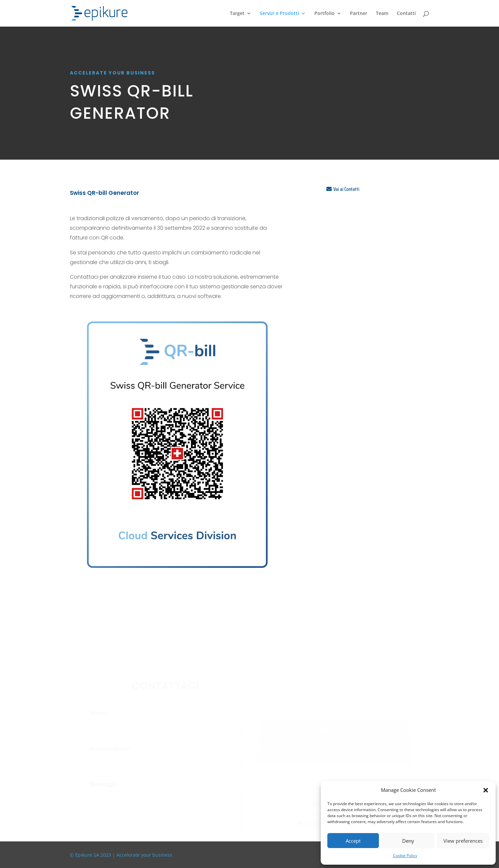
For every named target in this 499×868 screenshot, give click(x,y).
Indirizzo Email (112, 750)
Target (237, 14)
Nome (100, 714)
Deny (408, 841)
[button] (486, 790)
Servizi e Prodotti (279, 14)
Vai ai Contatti (346, 189)
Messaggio (104, 785)
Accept (353, 841)
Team (382, 14)
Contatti (406, 14)
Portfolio (325, 14)
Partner (359, 14)
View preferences (463, 841)
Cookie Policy (405, 856)
